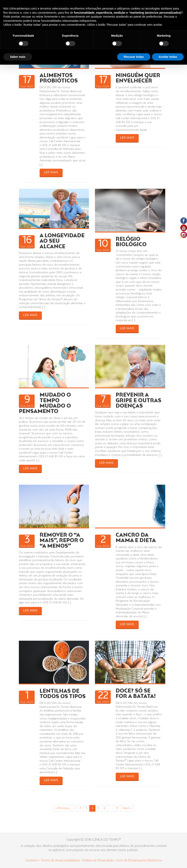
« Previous (63, 808)
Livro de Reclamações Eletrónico (139, 861)
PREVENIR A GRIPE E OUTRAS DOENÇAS (138, 401)
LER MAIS (51, 173)
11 (117, 808)
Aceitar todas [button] (168, 57)
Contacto (32, 861)
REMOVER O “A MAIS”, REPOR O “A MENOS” (62, 541)
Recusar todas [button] (134, 57)
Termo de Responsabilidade (61, 861)
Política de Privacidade (98, 861)
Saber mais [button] (18, 57)
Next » (127, 808)
